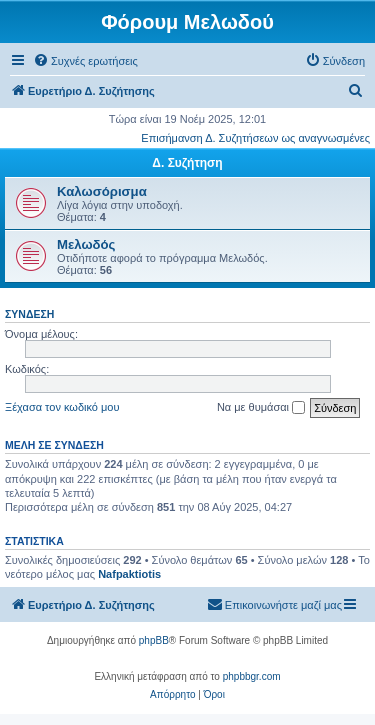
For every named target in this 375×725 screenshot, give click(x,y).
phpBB (154, 640)
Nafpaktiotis (129, 574)
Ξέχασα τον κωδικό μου (62, 407)
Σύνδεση (29, 314)
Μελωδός (86, 244)
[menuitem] (85, 61)
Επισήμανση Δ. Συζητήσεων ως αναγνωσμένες (255, 138)
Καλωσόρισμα (102, 191)
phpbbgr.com (252, 676)
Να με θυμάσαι (261, 408)
